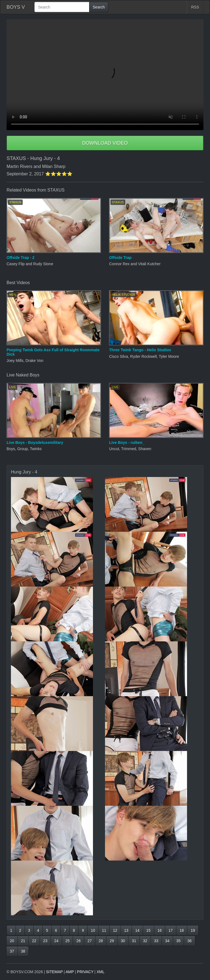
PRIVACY (85, 972)
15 (148, 930)
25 (68, 941)
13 (126, 930)
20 (12, 941)
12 (115, 930)
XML (100, 972)
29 (112, 941)
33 (156, 941)
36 (189, 941)
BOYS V (16, 7)
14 (137, 930)
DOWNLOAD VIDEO (105, 143)
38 (23, 951)
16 (160, 930)
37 (12, 951)
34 (167, 941)
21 (23, 941)
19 (193, 930)
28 (101, 941)
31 (134, 941)
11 (104, 930)
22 (34, 941)
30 (123, 941)
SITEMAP (54, 972)
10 (93, 930)
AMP (70, 972)
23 (45, 941)
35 (179, 941)
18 (182, 930)
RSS (195, 7)
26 (78, 941)
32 (145, 941)
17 (171, 930)
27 (90, 941)
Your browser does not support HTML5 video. (105, 75)
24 (56, 941)
